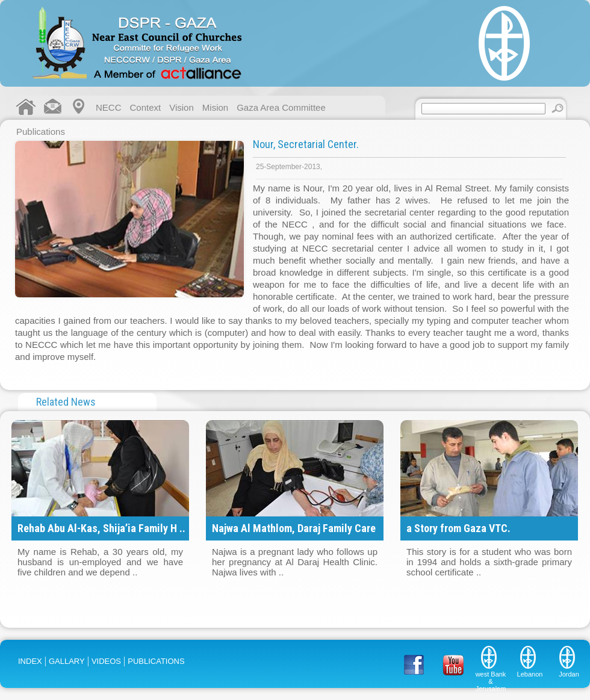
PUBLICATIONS (156, 661)
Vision (182, 107)
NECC (109, 107)
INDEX (30, 661)
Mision (215, 107)
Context (146, 107)
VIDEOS (106, 661)
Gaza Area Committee (281, 107)
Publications (41, 132)
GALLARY (67, 661)
